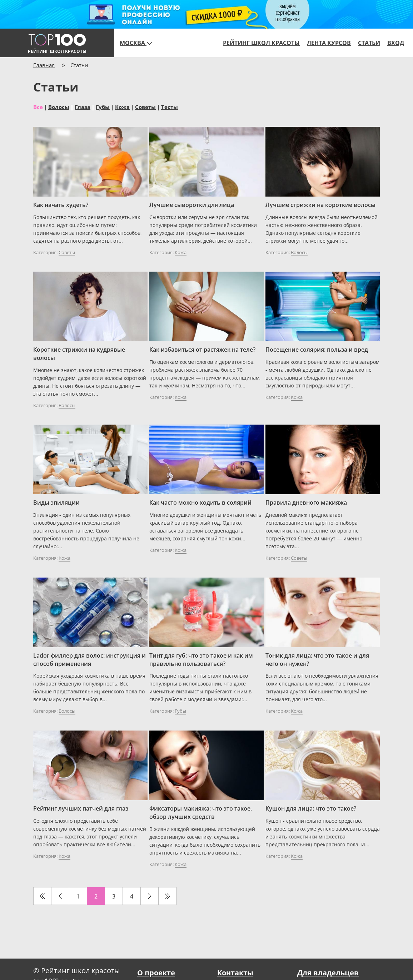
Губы (103, 107)
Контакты (235, 973)
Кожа (122, 107)
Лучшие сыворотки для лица (192, 205)
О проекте (156, 973)
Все (38, 107)
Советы (145, 107)
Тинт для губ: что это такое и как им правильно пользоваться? (201, 660)
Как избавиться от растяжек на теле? (202, 350)
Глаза (83, 107)
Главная (44, 65)
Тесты (170, 107)
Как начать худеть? (61, 205)
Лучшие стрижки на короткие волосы (320, 205)
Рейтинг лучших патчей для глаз (81, 808)
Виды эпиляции (56, 503)
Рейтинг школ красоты (261, 43)
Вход (396, 43)
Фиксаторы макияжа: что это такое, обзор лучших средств (201, 813)
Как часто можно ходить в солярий (200, 503)
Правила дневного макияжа (306, 503)
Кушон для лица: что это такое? (311, 808)
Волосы (59, 107)
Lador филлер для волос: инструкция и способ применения (89, 660)
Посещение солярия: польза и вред (317, 350)
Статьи (369, 43)
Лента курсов (329, 43)
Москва (136, 43)
